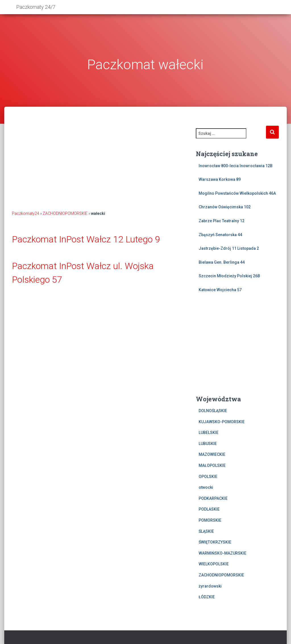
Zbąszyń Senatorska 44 (220, 235)
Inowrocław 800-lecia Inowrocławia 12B (236, 166)
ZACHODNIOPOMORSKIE (65, 213)
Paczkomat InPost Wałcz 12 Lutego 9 (86, 239)
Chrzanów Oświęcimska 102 (225, 207)
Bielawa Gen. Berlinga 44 (222, 262)
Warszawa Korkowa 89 (220, 179)
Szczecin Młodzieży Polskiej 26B (229, 276)
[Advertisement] (100, 165)
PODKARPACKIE (213, 498)
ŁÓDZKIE (207, 597)
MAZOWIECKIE (212, 454)
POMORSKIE (210, 520)
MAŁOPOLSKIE (212, 465)
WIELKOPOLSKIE (214, 564)
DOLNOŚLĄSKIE (213, 411)
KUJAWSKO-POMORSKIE (222, 422)
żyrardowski (210, 586)
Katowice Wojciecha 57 (220, 290)
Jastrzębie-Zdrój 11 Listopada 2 (229, 248)
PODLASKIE (209, 509)
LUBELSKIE (209, 433)
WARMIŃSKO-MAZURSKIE (223, 553)
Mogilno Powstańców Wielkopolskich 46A (237, 193)
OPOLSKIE (208, 477)
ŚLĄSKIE (206, 531)
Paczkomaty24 (26, 213)
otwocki (206, 487)
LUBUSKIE (208, 444)
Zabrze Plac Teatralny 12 (222, 221)
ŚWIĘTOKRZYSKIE (215, 542)
